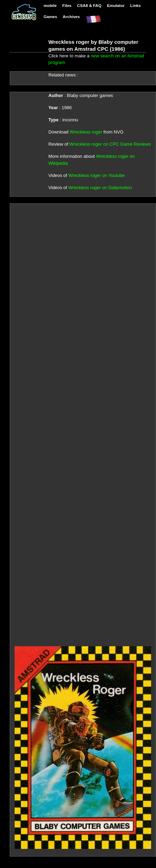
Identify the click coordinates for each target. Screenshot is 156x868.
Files (67, 5)
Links (135, 5)
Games (50, 17)
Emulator (116, 5)
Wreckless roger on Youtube (96, 175)
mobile (50, 5)
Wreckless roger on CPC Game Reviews (110, 144)
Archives (71, 17)
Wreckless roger (86, 132)
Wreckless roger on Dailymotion (100, 188)
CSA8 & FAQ (89, 5)
